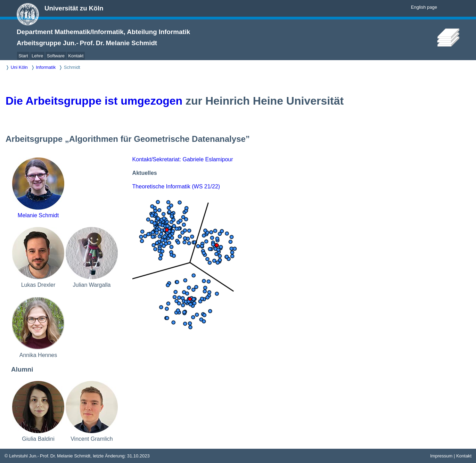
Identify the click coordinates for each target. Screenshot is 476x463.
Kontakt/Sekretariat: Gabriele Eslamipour (183, 159)
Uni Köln (19, 67)
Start (23, 56)
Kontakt (76, 56)
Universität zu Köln (74, 8)
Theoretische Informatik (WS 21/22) (176, 186)
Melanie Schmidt (38, 215)
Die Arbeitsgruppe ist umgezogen (94, 101)
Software (56, 56)
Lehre (37, 56)
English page (424, 7)
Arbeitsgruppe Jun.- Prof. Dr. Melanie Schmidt (87, 43)
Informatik (46, 67)
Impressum (441, 456)
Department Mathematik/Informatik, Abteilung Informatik (103, 32)
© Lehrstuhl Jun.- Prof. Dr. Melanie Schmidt (47, 456)
